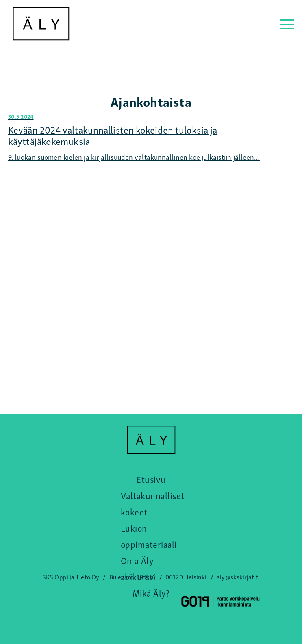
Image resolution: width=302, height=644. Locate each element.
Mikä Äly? (151, 592)
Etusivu (151, 479)
